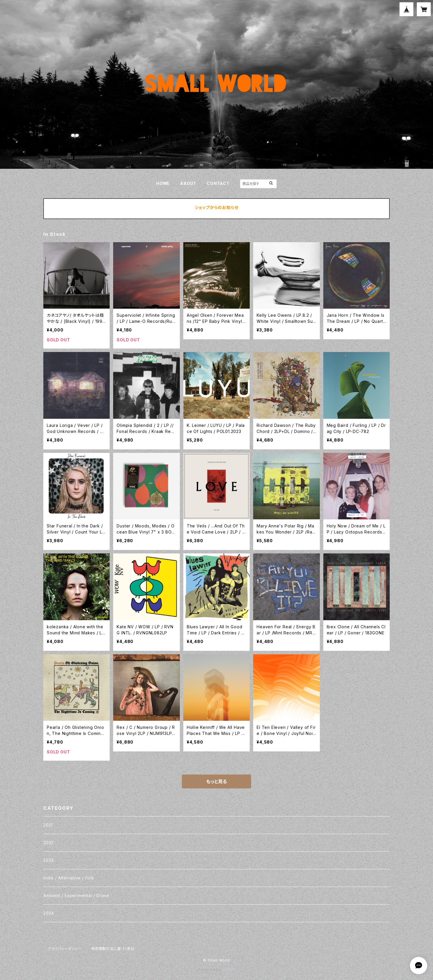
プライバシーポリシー (65, 949)
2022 (48, 843)
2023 (48, 860)
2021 (48, 825)
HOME (163, 183)
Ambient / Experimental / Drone (76, 895)
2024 (49, 913)
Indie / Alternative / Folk (69, 878)
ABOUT (188, 183)
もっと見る (216, 781)
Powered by (216, 969)
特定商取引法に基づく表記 (113, 949)
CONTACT (218, 183)
